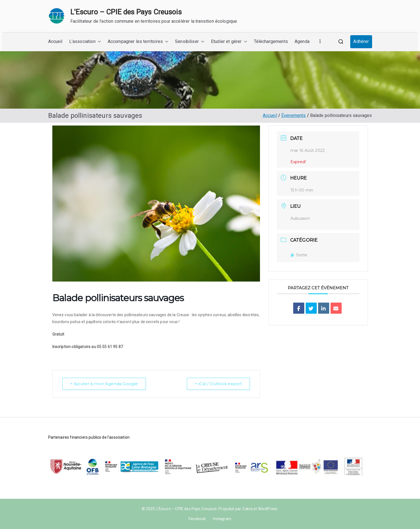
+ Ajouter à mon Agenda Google (104, 384)
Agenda (302, 41)
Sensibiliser (190, 42)
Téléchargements (271, 41)
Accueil (55, 41)
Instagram (222, 519)
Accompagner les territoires (138, 42)
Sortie (299, 255)
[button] (98, 42)
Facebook (197, 519)
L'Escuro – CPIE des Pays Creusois (126, 12)
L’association (85, 42)
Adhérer (361, 41)
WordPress (268, 509)
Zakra (247, 509)
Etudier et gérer (229, 42)
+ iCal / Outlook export (218, 384)
